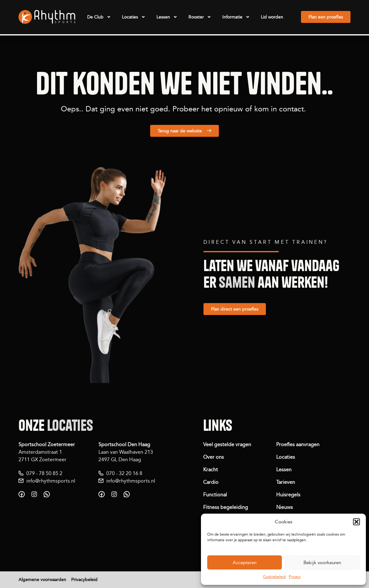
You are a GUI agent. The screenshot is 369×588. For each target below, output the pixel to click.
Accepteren (245, 562)
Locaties (134, 17)
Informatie (236, 17)
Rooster (200, 17)
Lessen (167, 17)
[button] (356, 522)
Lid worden (272, 17)
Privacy (295, 577)
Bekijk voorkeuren (322, 562)
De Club (99, 17)
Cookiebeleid (274, 577)
